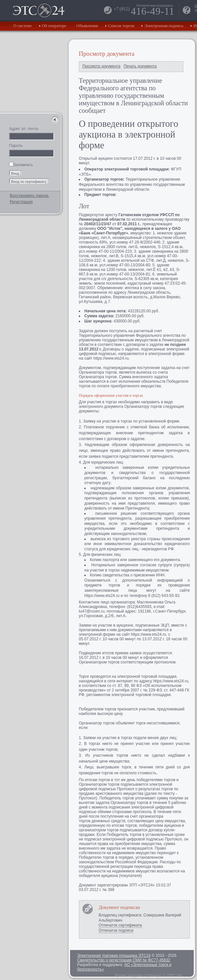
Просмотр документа (101, 66)
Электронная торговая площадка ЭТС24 (114, 956)
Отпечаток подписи (116, 930)
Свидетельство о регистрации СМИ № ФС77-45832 (124, 960)
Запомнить (21, 165)
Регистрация (21, 202)
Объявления (87, 26)
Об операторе (54, 26)
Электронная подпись (164, 26)
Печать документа (140, 66)
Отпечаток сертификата (120, 925)
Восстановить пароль (29, 196)
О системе (23, 26)
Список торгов (121, 26)
